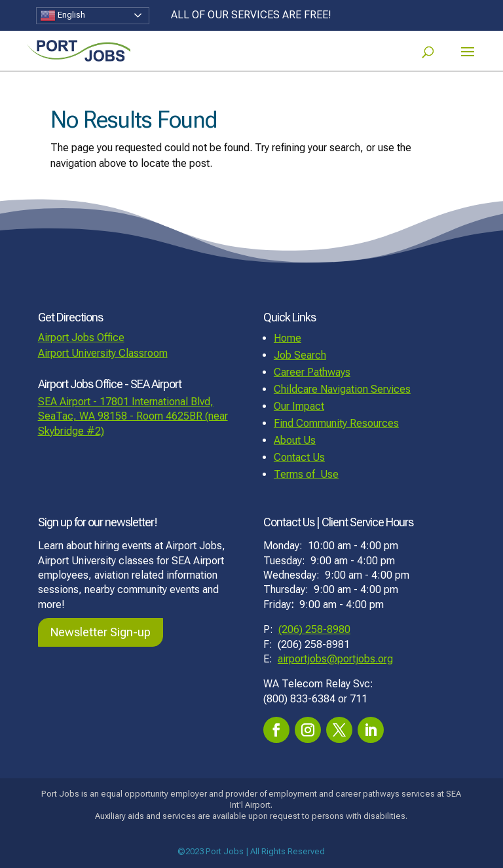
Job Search (300, 355)
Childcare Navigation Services (342, 389)
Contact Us (299, 457)
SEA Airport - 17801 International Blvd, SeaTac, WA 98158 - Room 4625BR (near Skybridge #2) (133, 416)
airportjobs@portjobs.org (335, 659)
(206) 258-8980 (314, 629)
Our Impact (299, 406)
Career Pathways (312, 372)
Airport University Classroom (103, 353)
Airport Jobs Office (81, 337)
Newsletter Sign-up (101, 632)
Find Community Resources (336, 423)
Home (288, 338)
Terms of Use (306, 474)
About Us (295, 440)
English (63, 16)
